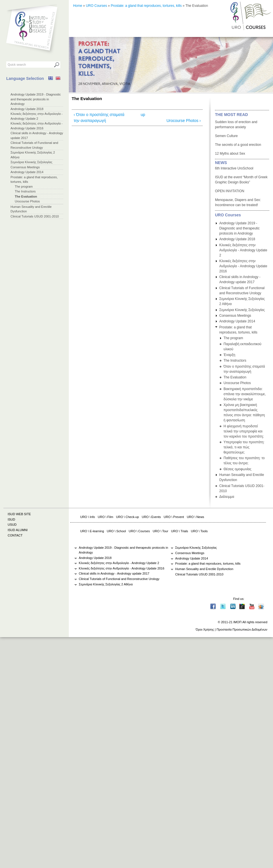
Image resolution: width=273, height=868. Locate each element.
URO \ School (116, 531)
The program (24, 187)
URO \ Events (151, 517)
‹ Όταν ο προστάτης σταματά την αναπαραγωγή (99, 118)
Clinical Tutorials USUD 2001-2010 (35, 216)
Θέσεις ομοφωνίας (237, 469)
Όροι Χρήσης (205, 629)
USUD (12, 525)
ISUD (11, 519)
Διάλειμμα (227, 497)
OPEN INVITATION (230, 191)
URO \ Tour (161, 531)
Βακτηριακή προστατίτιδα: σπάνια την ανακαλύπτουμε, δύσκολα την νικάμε (245, 394)
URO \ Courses (139, 531)
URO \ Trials (180, 531)
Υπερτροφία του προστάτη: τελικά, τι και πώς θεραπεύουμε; (244, 447)
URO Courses (96, 6)
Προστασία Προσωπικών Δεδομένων (242, 629)
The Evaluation (26, 196)
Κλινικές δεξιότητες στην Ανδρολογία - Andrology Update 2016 (243, 266)
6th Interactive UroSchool (234, 168)
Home (78, 6)
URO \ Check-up (127, 517)
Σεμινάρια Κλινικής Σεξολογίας (31, 162)
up (143, 115)
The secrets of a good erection (238, 145)
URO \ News (196, 517)
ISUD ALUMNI (18, 530)
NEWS (221, 163)
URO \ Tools (199, 531)
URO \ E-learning (92, 531)
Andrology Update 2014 (27, 172)
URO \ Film (106, 517)
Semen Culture (226, 136)
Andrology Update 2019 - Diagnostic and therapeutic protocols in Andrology (36, 99)
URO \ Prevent (174, 517)
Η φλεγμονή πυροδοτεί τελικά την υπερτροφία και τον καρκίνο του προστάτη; (244, 431)
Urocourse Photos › (184, 121)
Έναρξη (229, 355)
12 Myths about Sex (230, 154)
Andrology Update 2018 (27, 109)
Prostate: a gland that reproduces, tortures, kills (146, 6)
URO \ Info (88, 517)
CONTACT (15, 535)
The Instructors (25, 191)
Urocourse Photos (27, 201)
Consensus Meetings (25, 167)
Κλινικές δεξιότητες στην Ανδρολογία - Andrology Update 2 (243, 250)
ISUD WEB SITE (19, 514)
